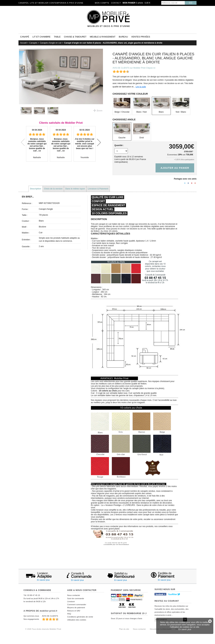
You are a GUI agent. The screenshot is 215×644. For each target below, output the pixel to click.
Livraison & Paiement (98, 189)
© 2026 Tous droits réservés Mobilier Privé (43, 629)
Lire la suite (141, 87)
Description (36, 189)
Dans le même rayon (75, 189)
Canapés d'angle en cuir (51, 43)
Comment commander (77, 605)
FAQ (69, 614)
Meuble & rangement (103, 37)
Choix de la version (53, 189)
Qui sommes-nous (31, 616)
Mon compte (102, 3)
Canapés (33, 43)
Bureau (123, 37)
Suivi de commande (76, 598)
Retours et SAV (74, 611)
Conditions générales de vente (80, 617)
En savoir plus (185, 629)
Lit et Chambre (41, 37)
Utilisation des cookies (77, 620)
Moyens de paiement (76, 608)
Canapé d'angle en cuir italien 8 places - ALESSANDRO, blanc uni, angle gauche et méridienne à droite (113, 43)
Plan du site (124, 629)
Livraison (71, 601)
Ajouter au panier (175, 168)
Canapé (25, 37)
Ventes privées (141, 37)
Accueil (23, 43)
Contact (116, 3)
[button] (99, 142)
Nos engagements (31, 619)
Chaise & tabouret (75, 37)
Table (57, 37)
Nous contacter (74, 595)
